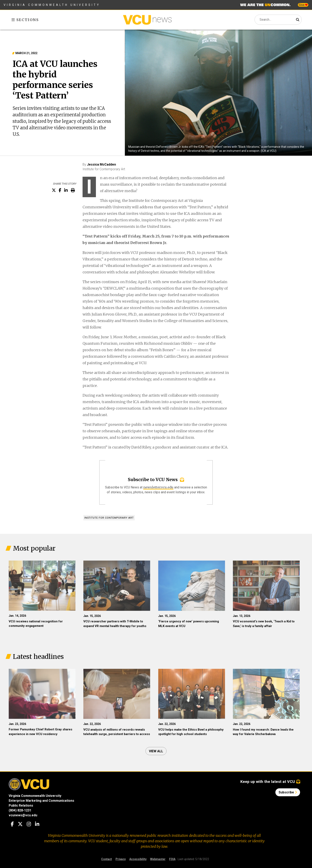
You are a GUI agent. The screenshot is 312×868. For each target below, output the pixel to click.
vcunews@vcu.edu (23, 815)
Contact (107, 859)
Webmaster (158, 859)
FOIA (172, 859)
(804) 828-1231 (20, 810)
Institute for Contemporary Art (109, 518)
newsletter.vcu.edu (158, 487)
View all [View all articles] (156, 751)
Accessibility (138, 859)
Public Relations (21, 805)
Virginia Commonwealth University (52, 5)
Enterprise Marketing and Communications (41, 801)
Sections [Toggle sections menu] (25, 20)
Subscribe (288, 792)
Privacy (121, 859)
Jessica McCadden (101, 164)
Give (303, 5)
